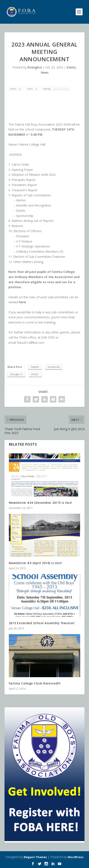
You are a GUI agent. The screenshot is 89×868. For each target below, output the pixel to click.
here (22, 302)
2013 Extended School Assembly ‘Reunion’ (42, 623)
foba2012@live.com (31, 343)
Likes (33, 89)
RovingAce (35, 67)
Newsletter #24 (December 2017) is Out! (41, 503)
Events (71, 67)
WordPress (76, 857)
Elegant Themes (35, 857)
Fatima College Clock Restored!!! (35, 683)
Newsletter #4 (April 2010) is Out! (35, 563)
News (45, 72)
